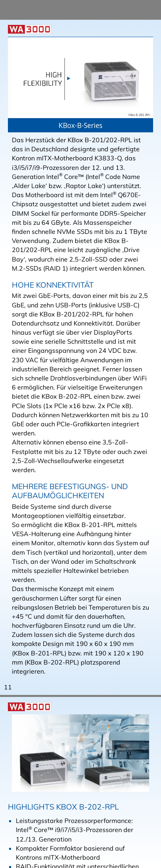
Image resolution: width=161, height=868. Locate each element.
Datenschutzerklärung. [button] (44, 836)
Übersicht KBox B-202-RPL (69, 409)
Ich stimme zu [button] (35, 857)
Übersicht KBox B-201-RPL (69, 418)
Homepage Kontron (57, 400)
